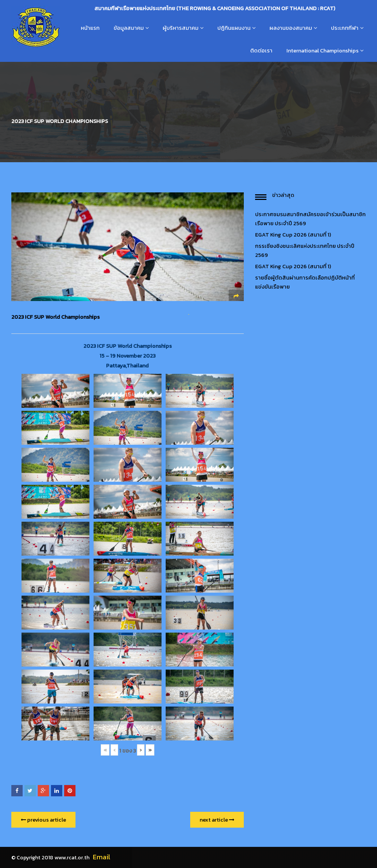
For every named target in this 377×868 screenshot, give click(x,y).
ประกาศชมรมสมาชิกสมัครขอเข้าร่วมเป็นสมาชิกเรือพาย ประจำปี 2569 (310, 219)
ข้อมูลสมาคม (129, 28)
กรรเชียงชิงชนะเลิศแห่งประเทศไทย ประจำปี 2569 (305, 250)
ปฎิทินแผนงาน (234, 28)
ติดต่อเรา (261, 51)
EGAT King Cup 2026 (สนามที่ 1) (293, 235)
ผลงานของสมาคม (291, 28)
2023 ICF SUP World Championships (55, 317)
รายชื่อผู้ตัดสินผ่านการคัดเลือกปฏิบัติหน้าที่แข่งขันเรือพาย (305, 282)
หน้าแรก (90, 28)
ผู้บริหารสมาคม (181, 28)
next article (217, 820)
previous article (43, 820)
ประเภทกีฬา (345, 28)
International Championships (322, 51)
